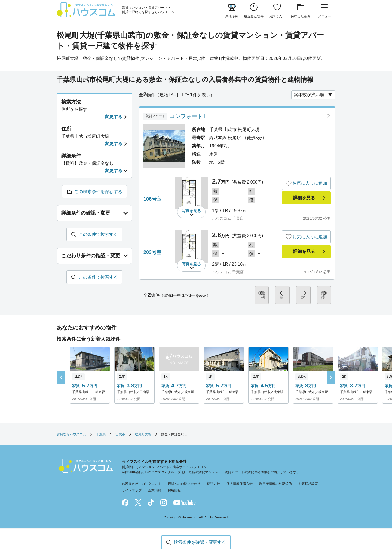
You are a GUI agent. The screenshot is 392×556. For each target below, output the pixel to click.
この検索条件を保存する (98, 192)
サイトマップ (132, 486)
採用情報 (174, 486)
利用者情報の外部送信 (275, 479)
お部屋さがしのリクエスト (142, 479)
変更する (114, 117)
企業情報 (155, 486)
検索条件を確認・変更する (200, 542)
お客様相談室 (308, 479)
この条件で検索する (98, 234)
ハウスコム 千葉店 (228, 218)
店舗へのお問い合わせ (184, 479)
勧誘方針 (213, 479)
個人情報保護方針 (240, 479)
